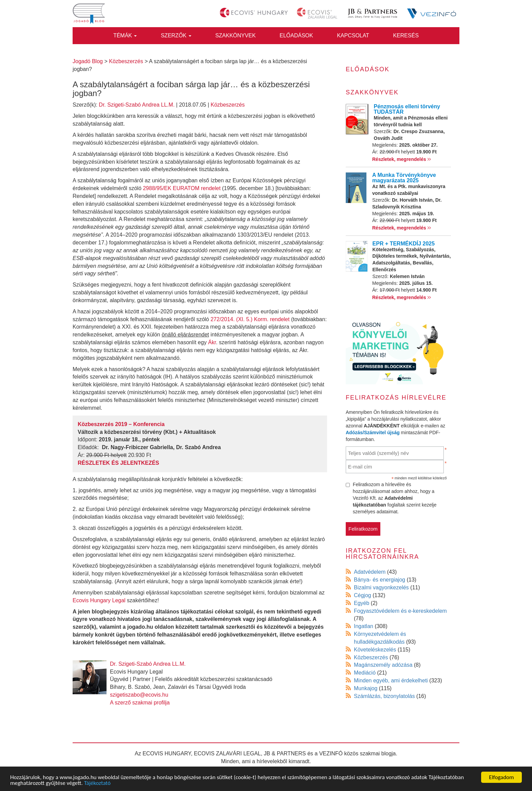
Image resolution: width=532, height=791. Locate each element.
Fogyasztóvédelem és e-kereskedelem (400, 611)
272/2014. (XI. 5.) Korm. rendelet (250, 319)
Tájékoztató (97, 784)
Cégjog (363, 595)
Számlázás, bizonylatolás (384, 696)
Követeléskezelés (375, 650)
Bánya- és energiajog (379, 580)
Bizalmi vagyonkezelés (381, 587)
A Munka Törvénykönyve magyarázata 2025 (404, 178)
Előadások (296, 35)
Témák (125, 35)
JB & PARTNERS (285, 753)
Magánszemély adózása (383, 665)
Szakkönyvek (235, 35)
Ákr (212, 342)
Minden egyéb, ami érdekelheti (391, 680)
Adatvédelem (370, 572)
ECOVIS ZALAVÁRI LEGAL (227, 753)
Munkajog (366, 688)
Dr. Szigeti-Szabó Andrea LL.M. (137, 105)
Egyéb (362, 603)
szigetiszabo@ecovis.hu (139, 695)
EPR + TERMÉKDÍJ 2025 (404, 244)
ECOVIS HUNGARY (167, 753)
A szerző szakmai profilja (140, 703)
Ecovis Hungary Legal (99, 600)
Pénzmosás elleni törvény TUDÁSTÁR (407, 109)
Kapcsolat (353, 35)
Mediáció (365, 673)
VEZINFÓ (331, 753)
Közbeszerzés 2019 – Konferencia (121, 424)
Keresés (406, 35)
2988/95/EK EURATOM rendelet (182, 188)
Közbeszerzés (228, 105)
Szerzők (176, 35)
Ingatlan (364, 626)
